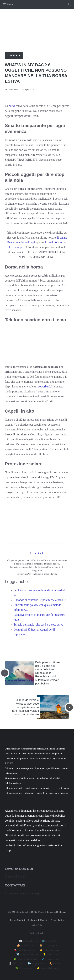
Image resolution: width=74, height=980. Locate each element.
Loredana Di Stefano (56, 912)
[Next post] (69, 707)
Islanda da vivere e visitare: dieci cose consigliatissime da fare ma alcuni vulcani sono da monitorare (26, 707)
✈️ (27, 954)
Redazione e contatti (38, 920)
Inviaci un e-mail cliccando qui (23, 893)
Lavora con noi (18, 920)
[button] (70, 4)
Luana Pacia (13, 90)
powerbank (44, 386)
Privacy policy (57, 920)
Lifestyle (14, 55)
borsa (11, 106)
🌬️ (36, 964)
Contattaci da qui (15, 876)
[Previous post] (5, 673)
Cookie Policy (37, 925)
